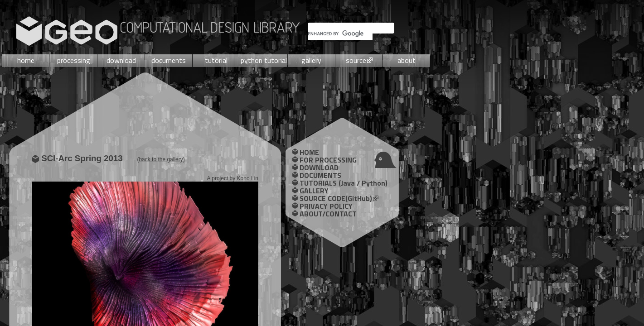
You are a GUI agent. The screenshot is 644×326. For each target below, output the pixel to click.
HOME (309, 152)
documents (169, 60)
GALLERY (314, 191)
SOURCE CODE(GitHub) (336, 198)
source (356, 60)
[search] (340, 34)
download (121, 60)
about (407, 60)
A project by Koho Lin (233, 178)
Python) (375, 183)
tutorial (216, 60)
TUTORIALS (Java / (331, 183)
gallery (311, 60)
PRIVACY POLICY (326, 206)
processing (74, 60)
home (26, 60)
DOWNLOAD (319, 168)
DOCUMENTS (320, 175)
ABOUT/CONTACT (328, 214)
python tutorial (264, 60)
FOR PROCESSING (328, 160)
